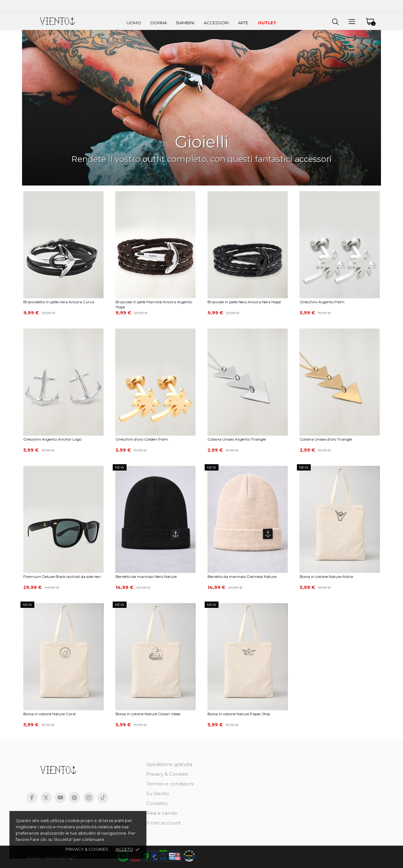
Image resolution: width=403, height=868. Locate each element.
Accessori (216, 23)
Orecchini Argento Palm (322, 302)
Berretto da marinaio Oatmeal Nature (242, 577)
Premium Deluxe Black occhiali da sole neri (62, 577)
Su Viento (158, 794)
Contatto (157, 803)
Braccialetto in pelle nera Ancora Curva (59, 302)
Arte (243, 23)
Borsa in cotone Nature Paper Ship (239, 714)
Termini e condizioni (170, 784)
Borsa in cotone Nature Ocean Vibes (148, 714)
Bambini (185, 23)
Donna (159, 23)
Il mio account (164, 823)
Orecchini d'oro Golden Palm (142, 439)
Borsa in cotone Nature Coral (49, 714)
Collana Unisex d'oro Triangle (326, 439)
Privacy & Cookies (167, 774)
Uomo (134, 23)
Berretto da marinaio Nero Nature (146, 577)
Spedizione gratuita (169, 764)
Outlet (267, 23)
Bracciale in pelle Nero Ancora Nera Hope (244, 302)
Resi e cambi (162, 813)
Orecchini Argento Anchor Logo (52, 439)
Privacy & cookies (87, 849)
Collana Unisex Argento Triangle (237, 439)
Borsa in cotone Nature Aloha (326, 577)
